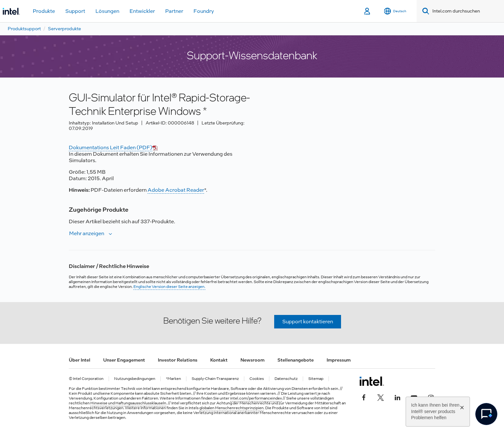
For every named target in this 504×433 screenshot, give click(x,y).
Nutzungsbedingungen (135, 379)
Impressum (339, 360)
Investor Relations (178, 360)
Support (75, 11)
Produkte (44, 11)
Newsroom (252, 360)
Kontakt (219, 360)
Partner (174, 11)
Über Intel (80, 360)
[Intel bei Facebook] (364, 397)
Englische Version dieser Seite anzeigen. (169, 287)
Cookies (257, 379)
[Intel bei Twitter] (381, 397)
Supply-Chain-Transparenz (215, 379)
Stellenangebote (296, 360)
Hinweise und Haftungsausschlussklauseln (128, 403)
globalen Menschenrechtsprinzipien (231, 408)
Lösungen (107, 11)
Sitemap (316, 379)
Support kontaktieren (308, 322)
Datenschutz (286, 379)
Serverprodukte (64, 29)
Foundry (204, 11)
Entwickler (142, 11)
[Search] (424, 11)
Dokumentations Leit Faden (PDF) (111, 147)
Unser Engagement (124, 360)
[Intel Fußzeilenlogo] (372, 381)
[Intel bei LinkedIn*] (397, 397)
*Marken (173, 379)
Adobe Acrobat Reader (176, 190)
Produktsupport (24, 29)
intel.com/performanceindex (256, 398)
